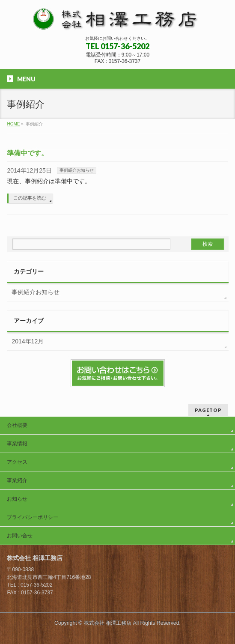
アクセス (17, 462)
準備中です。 (27, 153)
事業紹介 (17, 480)
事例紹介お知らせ (77, 170)
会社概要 (17, 425)
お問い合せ (20, 536)
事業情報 (17, 444)
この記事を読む (30, 198)
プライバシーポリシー (33, 517)
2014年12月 (28, 341)
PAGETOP (208, 410)
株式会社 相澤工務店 (108, 623)
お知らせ (17, 499)
